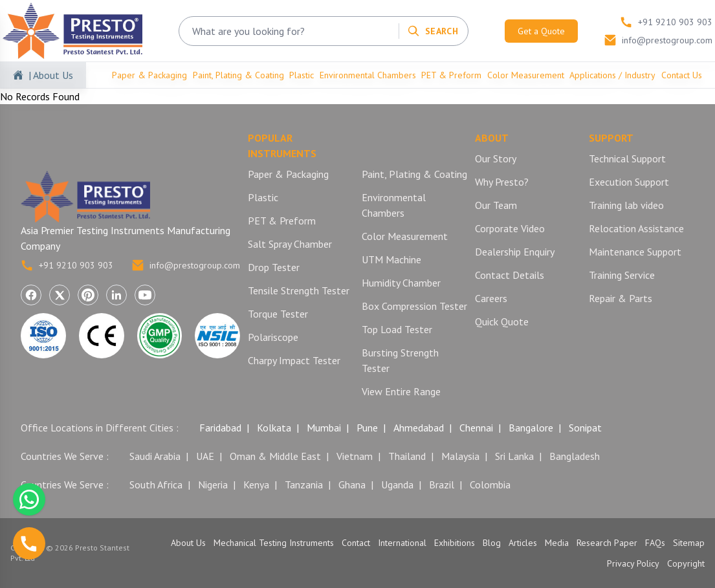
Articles (523, 543)
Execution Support (629, 182)
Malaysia (460, 456)
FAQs (655, 543)
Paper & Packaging (149, 75)
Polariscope (273, 337)
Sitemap (689, 543)
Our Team (496, 205)
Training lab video (626, 205)
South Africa (156, 485)
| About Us (51, 75)
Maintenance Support (635, 252)
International (402, 543)
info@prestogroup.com (186, 265)
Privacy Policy (633, 563)
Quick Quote (502, 321)
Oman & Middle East (275, 456)
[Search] (433, 31)
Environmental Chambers (368, 75)
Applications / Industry (612, 75)
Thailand (407, 456)
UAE (205, 456)
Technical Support (627, 158)
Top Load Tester (397, 329)
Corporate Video (510, 228)
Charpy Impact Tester (294, 360)
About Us (188, 543)
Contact (356, 543)
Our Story (496, 158)
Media (557, 543)
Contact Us (682, 75)
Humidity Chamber (401, 283)
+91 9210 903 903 (67, 265)
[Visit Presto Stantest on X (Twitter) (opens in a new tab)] (60, 295)
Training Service (622, 275)
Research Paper (607, 543)
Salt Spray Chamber (290, 244)
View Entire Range (401, 391)
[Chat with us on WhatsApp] (29, 499)
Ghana (352, 485)
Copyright (686, 563)
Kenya (256, 485)
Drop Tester (274, 267)
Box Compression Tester (414, 306)
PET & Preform (451, 75)
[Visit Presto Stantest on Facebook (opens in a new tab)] (31, 295)
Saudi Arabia (155, 456)
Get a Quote (541, 31)
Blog (492, 543)
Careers (491, 298)
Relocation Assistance (636, 228)
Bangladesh (575, 456)
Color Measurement (526, 75)
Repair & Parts (621, 298)
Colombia (490, 485)
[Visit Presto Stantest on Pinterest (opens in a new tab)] (88, 295)
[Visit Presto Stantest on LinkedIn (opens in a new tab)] (116, 295)
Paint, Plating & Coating (238, 75)
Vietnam (355, 456)
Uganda (397, 485)
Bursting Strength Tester (400, 360)
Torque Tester (278, 314)
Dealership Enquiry (515, 252)
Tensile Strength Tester (299, 290)
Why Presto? (502, 182)
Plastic (302, 75)
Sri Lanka (514, 456)
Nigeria (213, 485)
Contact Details (510, 275)
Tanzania (304, 485)
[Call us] (29, 543)
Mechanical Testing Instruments (274, 543)
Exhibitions (455, 543)
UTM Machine (391, 259)
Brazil (442, 485)
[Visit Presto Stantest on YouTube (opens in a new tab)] (145, 295)
